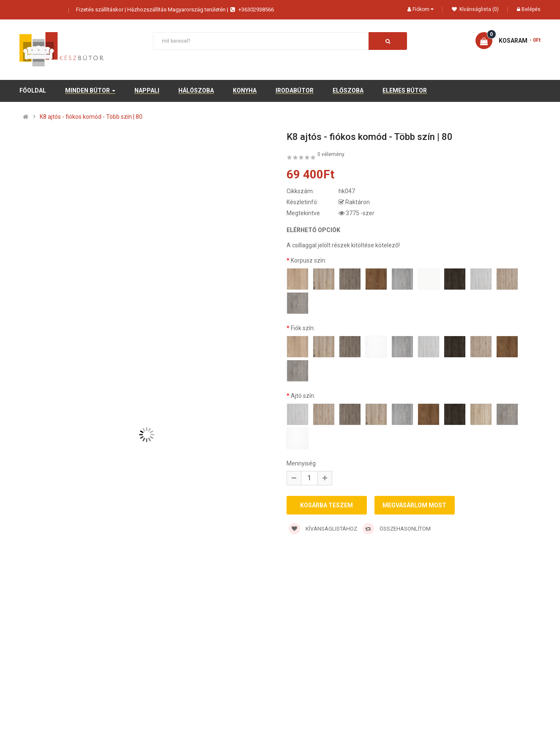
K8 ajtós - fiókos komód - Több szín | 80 (91, 117)
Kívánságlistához (323, 530)
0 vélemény (331, 154)
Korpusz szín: (309, 260)
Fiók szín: (303, 328)
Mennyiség (301, 463)
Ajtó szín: (303, 396)
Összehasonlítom (397, 530)
